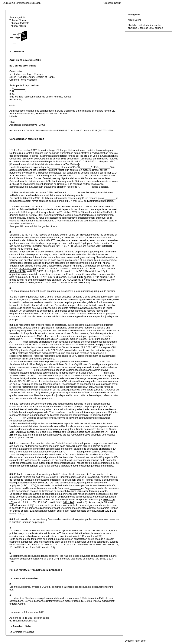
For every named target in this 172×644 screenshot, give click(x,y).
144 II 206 (69, 502)
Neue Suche (135, 20)
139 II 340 (78, 277)
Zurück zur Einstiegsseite (17, 3)
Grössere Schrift (112, 3)
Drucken (36, 3)
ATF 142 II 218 (18, 271)
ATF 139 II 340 (104, 246)
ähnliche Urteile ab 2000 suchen (145, 28)
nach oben (140, 641)
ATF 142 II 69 (27, 283)
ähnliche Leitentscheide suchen (145, 25)
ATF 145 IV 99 (51, 277)
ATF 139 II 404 (28, 268)
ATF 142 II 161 (18, 432)
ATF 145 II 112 (41, 483)
